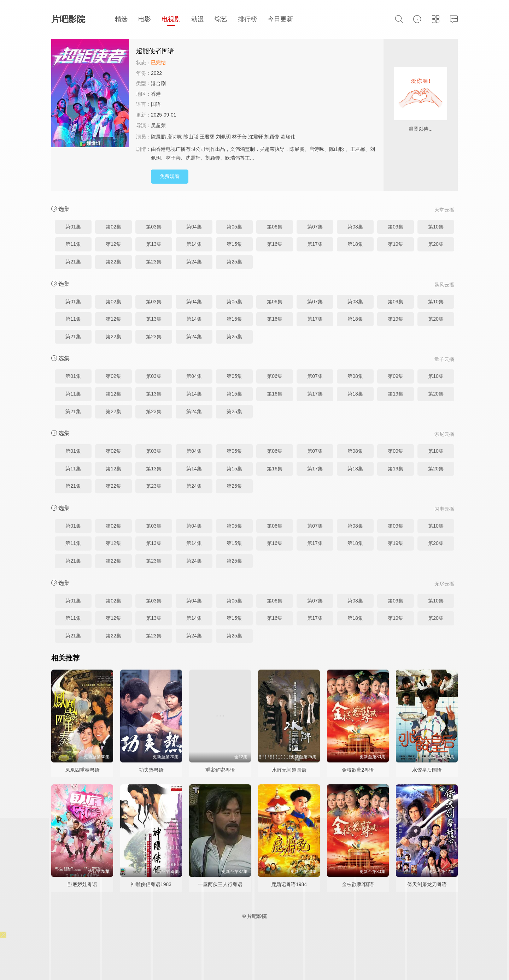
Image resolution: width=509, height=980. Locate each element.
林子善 (239, 137)
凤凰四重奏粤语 (82, 770)
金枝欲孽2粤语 (358, 770)
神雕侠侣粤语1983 (151, 884)
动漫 (198, 19)
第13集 (154, 244)
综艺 (221, 19)
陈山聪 (191, 137)
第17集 (315, 244)
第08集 (355, 227)
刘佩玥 (223, 137)
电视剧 (171, 19)
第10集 (436, 227)
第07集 (315, 227)
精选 (121, 19)
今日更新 (280, 19)
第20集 (436, 244)
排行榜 (247, 19)
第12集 (113, 244)
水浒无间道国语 (289, 770)
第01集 (73, 227)
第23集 (154, 262)
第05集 (234, 227)
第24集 (194, 262)
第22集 (113, 262)
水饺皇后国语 (427, 770)
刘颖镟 (272, 137)
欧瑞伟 (288, 137)
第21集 (73, 262)
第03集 (154, 227)
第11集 (73, 244)
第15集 (234, 244)
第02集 (113, 227)
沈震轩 (256, 137)
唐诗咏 (175, 137)
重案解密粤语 (220, 770)
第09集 (396, 227)
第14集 (194, 244)
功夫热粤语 (151, 770)
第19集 (396, 244)
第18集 (355, 244)
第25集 (234, 262)
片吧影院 (68, 19)
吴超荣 (158, 125)
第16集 (275, 244)
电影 (145, 19)
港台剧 (158, 83)
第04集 (194, 227)
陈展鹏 (158, 137)
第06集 (275, 227)
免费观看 (170, 176)
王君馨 (207, 137)
